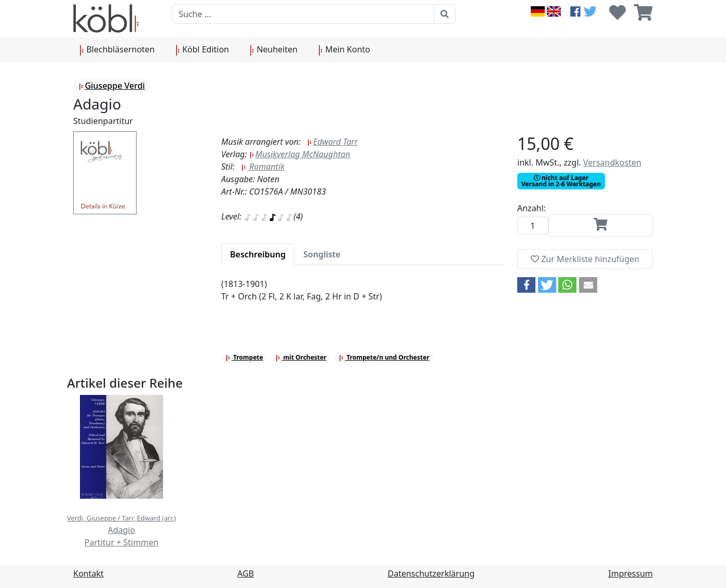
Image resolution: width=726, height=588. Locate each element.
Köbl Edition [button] (202, 50)
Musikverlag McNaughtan (300, 154)
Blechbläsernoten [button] (117, 50)
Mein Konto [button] (344, 50)
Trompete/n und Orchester (384, 357)
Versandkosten (612, 162)
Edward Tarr (332, 142)
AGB (246, 573)
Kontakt (89, 573)
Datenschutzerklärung (431, 573)
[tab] (258, 254)
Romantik (263, 167)
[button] (526, 285)
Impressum (630, 573)
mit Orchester (301, 357)
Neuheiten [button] (274, 50)
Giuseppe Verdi (112, 86)
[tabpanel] (363, 296)
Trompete (244, 357)
